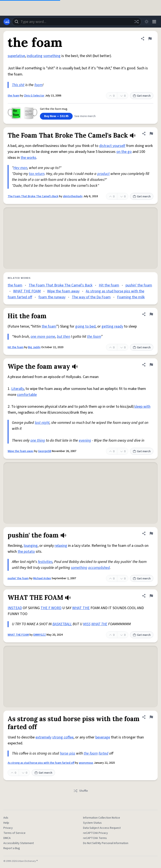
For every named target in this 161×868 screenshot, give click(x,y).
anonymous (86, 763)
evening (85, 440)
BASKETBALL (62, 624)
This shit (18, 85)
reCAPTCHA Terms (95, 838)
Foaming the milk (131, 297)
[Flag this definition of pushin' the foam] (151, 533)
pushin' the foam (139, 285)
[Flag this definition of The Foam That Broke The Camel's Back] (151, 134)
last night (42, 423)
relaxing (61, 546)
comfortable (27, 395)
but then (64, 337)
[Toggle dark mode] (147, 22)
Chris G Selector (34, 96)
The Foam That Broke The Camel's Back (33, 196)
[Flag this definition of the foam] (150, 39)
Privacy (8, 828)
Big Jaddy (34, 347)
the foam (13, 96)
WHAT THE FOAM (27, 291)
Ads (6, 818)
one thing (38, 440)
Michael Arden (42, 578)
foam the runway (52, 297)
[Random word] (136, 22)
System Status (92, 823)
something (52, 56)
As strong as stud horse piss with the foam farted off (41, 763)
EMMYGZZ (40, 635)
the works (28, 158)
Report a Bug (12, 848)
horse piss (68, 753)
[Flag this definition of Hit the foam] (151, 314)
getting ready (112, 326)
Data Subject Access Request (102, 828)
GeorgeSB (45, 451)
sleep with (142, 407)
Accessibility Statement (19, 843)
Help (6, 823)
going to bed (85, 326)
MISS (87, 624)
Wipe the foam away (63, 291)
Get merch (142, 96)
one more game (43, 337)
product (103, 174)
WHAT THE (81, 608)
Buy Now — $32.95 (56, 116)
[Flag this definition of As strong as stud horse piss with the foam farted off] (151, 717)
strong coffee (63, 737)
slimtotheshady (73, 196)
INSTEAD (15, 608)
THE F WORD (51, 608)
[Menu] (154, 22)
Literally (18, 389)
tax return (37, 174)
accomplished (99, 568)
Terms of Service (14, 833)
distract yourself (112, 146)
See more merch (85, 116)
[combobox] (77, 22)
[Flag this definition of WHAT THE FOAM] (151, 596)
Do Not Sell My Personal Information (106, 843)
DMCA (7, 838)
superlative (16, 56)
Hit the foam (109, 285)
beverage (103, 737)
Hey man (20, 168)
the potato (26, 552)
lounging (31, 546)
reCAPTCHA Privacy (95, 833)
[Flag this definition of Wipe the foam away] (151, 365)
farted (103, 753)
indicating (35, 56)
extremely (43, 737)
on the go (124, 152)
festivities (45, 562)
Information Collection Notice (102, 818)
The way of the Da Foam (91, 297)
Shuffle (81, 791)
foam (38, 85)
